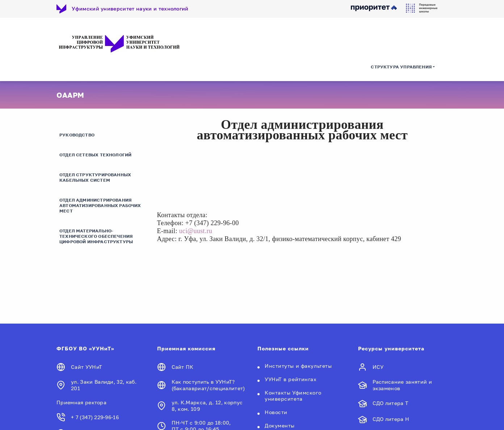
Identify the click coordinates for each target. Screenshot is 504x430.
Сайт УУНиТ (87, 367)
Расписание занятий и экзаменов (402, 385)
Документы (280, 425)
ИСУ (378, 367)
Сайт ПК (183, 367)
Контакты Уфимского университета (293, 396)
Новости (276, 412)
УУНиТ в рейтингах (291, 379)
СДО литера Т (391, 403)
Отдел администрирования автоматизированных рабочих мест (100, 205)
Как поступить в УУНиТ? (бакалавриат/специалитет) (208, 385)
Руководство (77, 135)
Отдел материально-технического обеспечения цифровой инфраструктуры (96, 236)
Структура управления (401, 67)
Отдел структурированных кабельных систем (95, 177)
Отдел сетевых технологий (95, 155)
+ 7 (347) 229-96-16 (95, 417)
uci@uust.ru (196, 231)
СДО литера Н (391, 419)
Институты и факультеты (298, 366)
